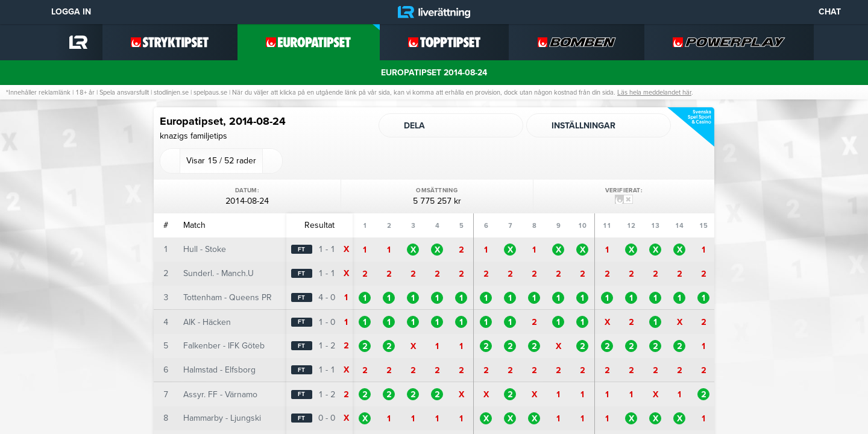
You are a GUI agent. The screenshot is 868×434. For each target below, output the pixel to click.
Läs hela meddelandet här (654, 92)
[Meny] (18, 12)
